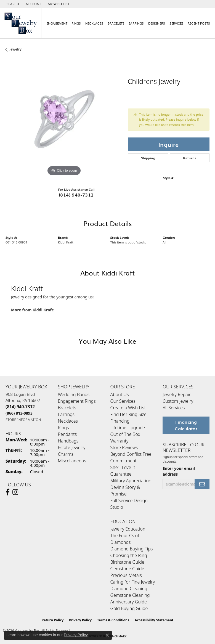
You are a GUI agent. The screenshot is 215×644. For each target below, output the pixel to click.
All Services (174, 408)
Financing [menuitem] (120, 421)
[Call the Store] (20, 407)
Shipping (148, 158)
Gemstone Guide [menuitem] (127, 569)
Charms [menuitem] (66, 454)
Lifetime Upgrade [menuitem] (128, 428)
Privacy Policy (80, 620)
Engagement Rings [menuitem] (77, 401)
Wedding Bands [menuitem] (74, 394)
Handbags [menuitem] (68, 441)
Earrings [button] (136, 23)
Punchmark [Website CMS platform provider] (117, 636)
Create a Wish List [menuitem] (128, 408)
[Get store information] (23, 420)
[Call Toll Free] (19, 413)
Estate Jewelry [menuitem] (72, 447)
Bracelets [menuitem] (67, 408)
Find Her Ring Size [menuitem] (128, 414)
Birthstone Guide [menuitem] (127, 562)
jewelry (15, 49)
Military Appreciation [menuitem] (131, 481)
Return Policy (53, 620)
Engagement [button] (57, 23)
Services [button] (176, 23)
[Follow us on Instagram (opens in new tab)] (15, 492)
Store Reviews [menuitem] (124, 447)
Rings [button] (76, 23)
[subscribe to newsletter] (202, 484)
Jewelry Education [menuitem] (128, 529)
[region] (64, 119)
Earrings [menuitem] (66, 414)
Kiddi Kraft (66, 242)
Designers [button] (157, 23)
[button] (12, 4)
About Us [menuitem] (120, 394)
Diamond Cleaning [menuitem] (129, 589)
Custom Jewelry (178, 401)
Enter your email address (179, 471)
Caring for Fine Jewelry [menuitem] (133, 582)
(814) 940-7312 (76, 195)
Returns (190, 158)
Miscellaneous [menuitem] (72, 461)
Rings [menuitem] (63, 428)
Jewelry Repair (176, 394)
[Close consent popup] (107, 635)
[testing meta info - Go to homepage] (21, 23)
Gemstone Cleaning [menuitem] (130, 595)
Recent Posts (199, 23)
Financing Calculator (186, 425)
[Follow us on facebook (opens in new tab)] (8, 492)
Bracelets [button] (116, 23)
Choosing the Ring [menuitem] (129, 555)
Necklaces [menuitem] (68, 421)
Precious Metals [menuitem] (126, 575)
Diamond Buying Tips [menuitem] (132, 549)
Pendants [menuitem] (67, 434)
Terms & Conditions (113, 620)
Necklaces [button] (94, 23)
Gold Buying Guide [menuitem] (129, 608)
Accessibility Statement (154, 620)
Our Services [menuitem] (123, 401)
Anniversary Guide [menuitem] (129, 602)
